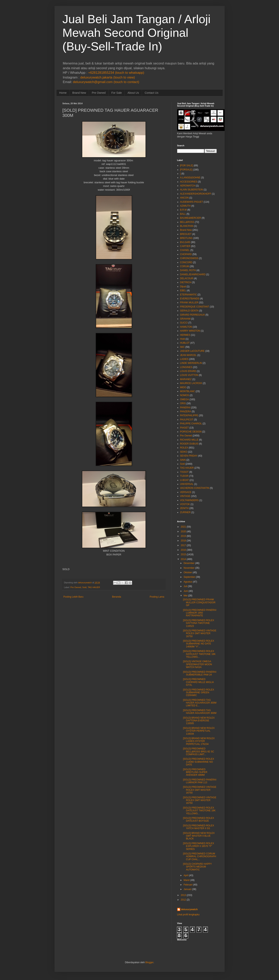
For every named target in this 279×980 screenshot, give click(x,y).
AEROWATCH (188, 186)
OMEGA (185, 399)
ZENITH (184, 508)
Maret (187, 880)
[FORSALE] (186, 170)
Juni (186, 591)
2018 (183, 541)
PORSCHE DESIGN (191, 432)
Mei (185, 596)
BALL (183, 214)
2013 (183, 895)
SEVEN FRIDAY (189, 456)
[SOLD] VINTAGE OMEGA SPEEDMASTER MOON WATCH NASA (197, 664)
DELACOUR (187, 278)
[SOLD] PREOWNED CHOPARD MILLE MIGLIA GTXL (198, 682)
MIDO (183, 387)
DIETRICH (186, 282)
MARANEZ (186, 379)
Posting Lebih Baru (73, 597)
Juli (185, 586)
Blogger (149, 962)
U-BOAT (184, 480)
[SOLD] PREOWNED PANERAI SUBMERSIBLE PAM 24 (200, 673)
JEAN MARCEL (188, 355)
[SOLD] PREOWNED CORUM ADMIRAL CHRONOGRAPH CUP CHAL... (199, 857)
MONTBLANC (188, 391)
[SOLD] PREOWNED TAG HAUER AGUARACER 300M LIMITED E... (200, 703)
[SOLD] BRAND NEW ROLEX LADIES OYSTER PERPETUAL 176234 (199, 741)
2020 (183, 532)
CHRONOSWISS (189, 258)
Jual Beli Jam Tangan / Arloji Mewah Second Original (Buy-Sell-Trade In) (137, 33)
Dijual (183, 287)
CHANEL (185, 250)
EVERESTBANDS (190, 299)
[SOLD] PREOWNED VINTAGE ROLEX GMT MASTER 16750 (200, 633)
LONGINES (186, 367)
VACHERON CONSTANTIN (195, 488)
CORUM (185, 266)
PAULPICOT (187, 420)
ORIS (183, 403)
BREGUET (186, 234)
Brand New (79, 93)
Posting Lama (157, 597)
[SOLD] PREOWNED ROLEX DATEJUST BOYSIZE (198, 819)
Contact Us (152, 93)
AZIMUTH (185, 206)
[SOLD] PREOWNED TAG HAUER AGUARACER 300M (200, 712)
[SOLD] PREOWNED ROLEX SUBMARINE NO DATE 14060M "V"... (198, 644)
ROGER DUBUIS (189, 444)
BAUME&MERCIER (191, 218)
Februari (188, 885)
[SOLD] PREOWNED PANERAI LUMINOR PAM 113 (200, 781)
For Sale (117, 93)
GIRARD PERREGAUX (192, 315)
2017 (183, 545)
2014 (183, 559)
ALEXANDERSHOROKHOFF (196, 194)
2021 (183, 527)
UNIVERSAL (187, 484)
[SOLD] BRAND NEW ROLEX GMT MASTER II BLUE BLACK (199, 836)
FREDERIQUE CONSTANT (195, 307)
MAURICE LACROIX (191, 383)
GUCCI (184, 323)
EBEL (183, 290)
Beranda (117, 597)
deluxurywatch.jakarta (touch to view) (108, 77)
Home (63, 93)
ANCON (184, 198)
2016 (183, 550)
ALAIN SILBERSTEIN (192, 190)
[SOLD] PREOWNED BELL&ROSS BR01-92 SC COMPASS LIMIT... (198, 752)
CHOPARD (186, 254)
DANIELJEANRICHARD (193, 274)
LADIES (184, 359)
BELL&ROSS (187, 222)
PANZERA (186, 411)
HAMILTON (186, 327)
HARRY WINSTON (190, 331)
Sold (84, 587)
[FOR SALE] (187, 166)
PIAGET (184, 428)
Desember (189, 563)
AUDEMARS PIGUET (192, 202)
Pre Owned (99, 93)
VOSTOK (185, 504)
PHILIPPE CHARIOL (191, 424)
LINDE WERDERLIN (191, 363)
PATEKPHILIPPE (189, 415)
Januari (187, 889)
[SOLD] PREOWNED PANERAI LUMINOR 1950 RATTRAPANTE (200, 613)
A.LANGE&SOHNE (190, 178)
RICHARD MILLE (189, 440)
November (189, 568)
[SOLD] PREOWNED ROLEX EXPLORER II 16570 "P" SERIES (198, 846)
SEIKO (184, 452)
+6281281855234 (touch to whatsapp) (116, 73)
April (186, 875)
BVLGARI (185, 242)
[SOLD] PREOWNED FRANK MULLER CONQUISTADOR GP (199, 602)
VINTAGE (185, 496)
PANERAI (185, 408)
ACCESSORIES (189, 182)
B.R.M (183, 210)
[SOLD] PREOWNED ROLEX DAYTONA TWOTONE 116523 (198, 623)
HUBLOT (185, 343)
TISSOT (184, 472)
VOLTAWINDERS (189, 500)
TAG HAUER (94, 587)
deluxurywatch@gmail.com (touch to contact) (106, 82)
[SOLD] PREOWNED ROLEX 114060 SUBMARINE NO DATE (198, 762)
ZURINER (185, 512)
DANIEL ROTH (188, 270)
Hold (183, 339)
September (189, 577)
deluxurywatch (189, 909)
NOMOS (185, 395)
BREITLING (186, 238)
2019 (183, 536)
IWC (182, 347)
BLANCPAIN (187, 226)
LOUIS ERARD (188, 371)
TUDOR (184, 476)
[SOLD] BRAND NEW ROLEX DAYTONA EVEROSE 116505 (199, 721)
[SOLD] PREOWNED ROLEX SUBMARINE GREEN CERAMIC (198, 693)
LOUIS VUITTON (189, 375)
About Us (133, 93)
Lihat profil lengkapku (188, 915)
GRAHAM (185, 319)
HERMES (185, 335)
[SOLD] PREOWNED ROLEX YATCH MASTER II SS (198, 827)
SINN (183, 460)
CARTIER (185, 246)
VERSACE (186, 492)
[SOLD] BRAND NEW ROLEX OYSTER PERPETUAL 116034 (199, 731)
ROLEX (184, 448)
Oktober (188, 572)
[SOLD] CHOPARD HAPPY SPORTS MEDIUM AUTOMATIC (197, 867)
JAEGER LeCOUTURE (192, 351)
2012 (183, 900)
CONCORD (186, 262)
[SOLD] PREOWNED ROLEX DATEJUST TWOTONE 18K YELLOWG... (199, 654)
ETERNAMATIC (189, 295)
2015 (183, 554)
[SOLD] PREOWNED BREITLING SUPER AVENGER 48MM (195, 772)
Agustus (188, 582)
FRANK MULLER (189, 303)
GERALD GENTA (189, 311)
